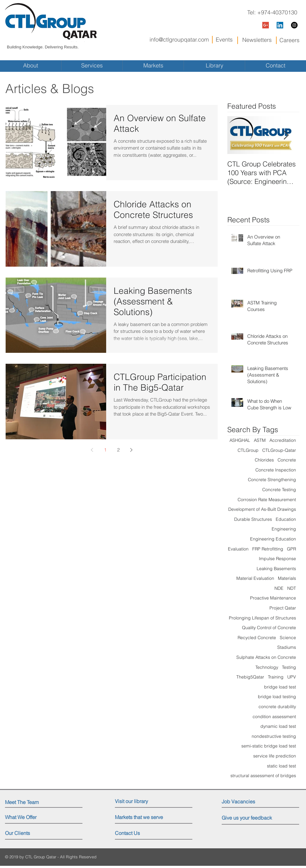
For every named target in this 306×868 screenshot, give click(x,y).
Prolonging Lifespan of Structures (262, 618)
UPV (292, 677)
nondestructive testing (274, 736)
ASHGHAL (240, 440)
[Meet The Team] (32, 802)
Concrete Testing (279, 490)
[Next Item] (286, 135)
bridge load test (280, 687)
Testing (289, 667)
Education (286, 519)
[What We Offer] (29, 817)
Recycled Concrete (257, 638)
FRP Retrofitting (268, 549)
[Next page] (131, 450)
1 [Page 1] (105, 450)
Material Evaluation (255, 578)
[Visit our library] (142, 801)
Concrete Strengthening (272, 480)
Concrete (287, 460)
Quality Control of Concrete (269, 628)
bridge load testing (277, 697)
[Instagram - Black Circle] (294, 25)
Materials (287, 578)
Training (276, 677)
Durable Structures (253, 519)
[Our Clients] (29, 833)
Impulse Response (277, 559)
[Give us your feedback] (251, 818)
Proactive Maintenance (273, 598)
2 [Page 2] (118, 450)
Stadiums (287, 647)
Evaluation (238, 549)
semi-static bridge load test (269, 746)
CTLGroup (248, 450)
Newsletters (257, 40)
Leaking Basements (276, 569)
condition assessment (274, 717)
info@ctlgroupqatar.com (179, 39)
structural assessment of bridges (263, 776)
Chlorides (264, 460)
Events (224, 39)
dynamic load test (278, 726)
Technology (267, 667)
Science (288, 638)
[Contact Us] (138, 833)
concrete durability (277, 707)
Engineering (284, 529)
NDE (279, 588)
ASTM (260, 440)
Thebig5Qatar (250, 677)
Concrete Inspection (276, 470)
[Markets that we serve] (141, 817)
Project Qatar (283, 608)
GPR (291, 549)
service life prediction (275, 756)
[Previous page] (92, 450)
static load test (281, 766)
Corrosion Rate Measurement (267, 500)
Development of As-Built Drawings (262, 509)
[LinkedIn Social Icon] (280, 25)
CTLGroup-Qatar (279, 450)
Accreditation (283, 440)
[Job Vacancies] (250, 802)
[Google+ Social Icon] (266, 25)
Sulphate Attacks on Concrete (266, 657)
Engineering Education (273, 539)
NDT (292, 588)
